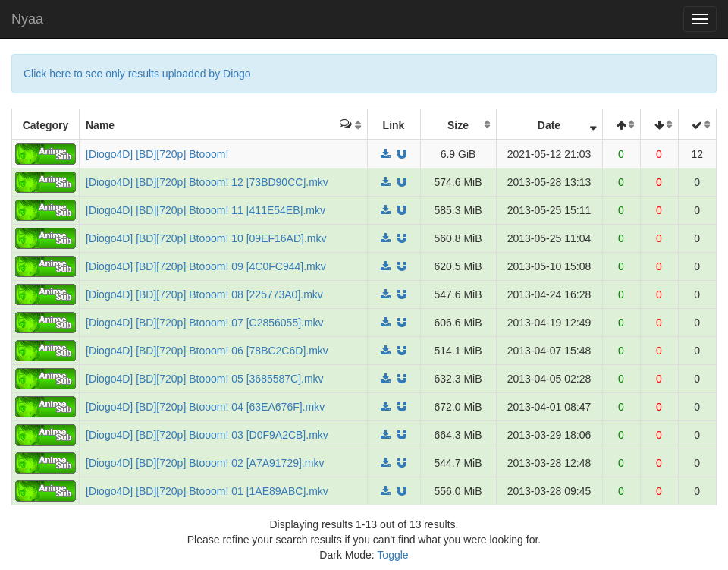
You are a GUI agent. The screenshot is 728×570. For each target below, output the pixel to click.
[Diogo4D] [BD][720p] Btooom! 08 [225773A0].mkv (204, 294)
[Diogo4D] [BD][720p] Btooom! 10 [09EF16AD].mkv (206, 238)
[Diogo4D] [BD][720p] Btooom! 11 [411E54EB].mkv (206, 210)
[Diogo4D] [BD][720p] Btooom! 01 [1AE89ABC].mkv (207, 491)
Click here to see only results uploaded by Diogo (137, 74)
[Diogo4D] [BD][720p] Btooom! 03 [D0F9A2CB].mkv (207, 435)
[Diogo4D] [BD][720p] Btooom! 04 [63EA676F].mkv (205, 407)
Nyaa (27, 19)
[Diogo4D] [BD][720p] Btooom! (157, 154)
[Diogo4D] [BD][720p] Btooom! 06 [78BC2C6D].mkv (207, 351)
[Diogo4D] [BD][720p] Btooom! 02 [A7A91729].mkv (205, 463)
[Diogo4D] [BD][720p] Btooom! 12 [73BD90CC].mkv (207, 182)
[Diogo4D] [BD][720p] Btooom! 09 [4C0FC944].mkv (206, 266)
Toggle (392, 555)
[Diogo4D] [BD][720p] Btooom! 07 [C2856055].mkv (205, 323)
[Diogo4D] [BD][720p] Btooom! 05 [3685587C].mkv (205, 379)
